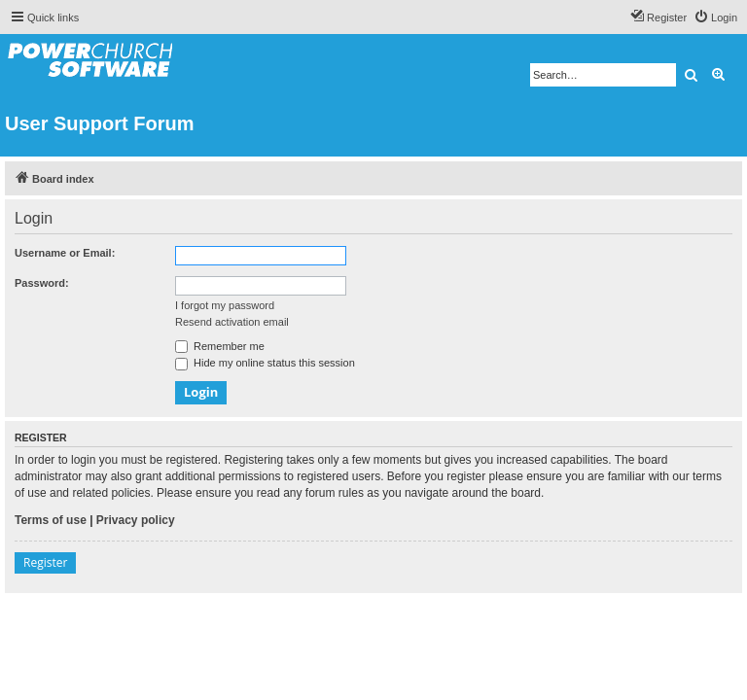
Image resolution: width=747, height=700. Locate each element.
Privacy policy (136, 520)
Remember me (220, 346)
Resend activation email (232, 322)
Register (45, 562)
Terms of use (51, 520)
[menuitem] (715, 17)
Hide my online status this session (265, 363)
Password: (42, 283)
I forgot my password (225, 305)
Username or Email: (65, 253)
